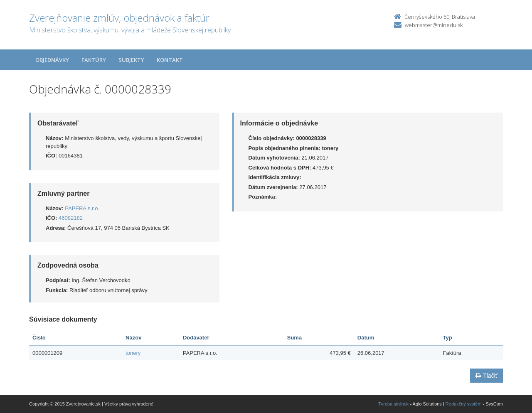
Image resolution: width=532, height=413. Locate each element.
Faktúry (94, 60)
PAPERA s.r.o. (82, 208)
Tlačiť (486, 376)
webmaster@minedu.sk (434, 25)
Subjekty (131, 60)
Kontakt (170, 60)
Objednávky (52, 60)
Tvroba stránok (393, 404)
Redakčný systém (464, 404)
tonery (133, 353)
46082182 (71, 218)
